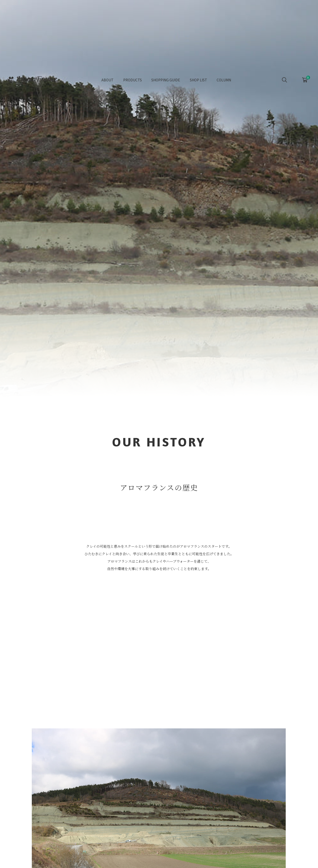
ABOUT (107, 82)
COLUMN (224, 82)
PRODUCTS (133, 82)
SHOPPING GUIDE (166, 82)
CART (305, 80)
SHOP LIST (199, 82)
